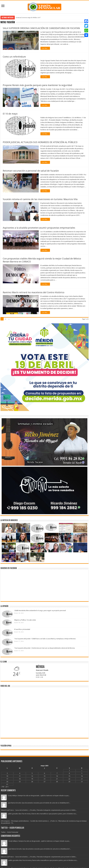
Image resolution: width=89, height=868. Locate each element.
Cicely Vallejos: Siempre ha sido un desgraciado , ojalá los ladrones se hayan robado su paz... (39, 796)
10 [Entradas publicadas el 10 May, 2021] (7, 776)
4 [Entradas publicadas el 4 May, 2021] (20, 773)
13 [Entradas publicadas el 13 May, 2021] (44, 776)
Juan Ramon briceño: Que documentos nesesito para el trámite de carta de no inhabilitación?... (39, 803)
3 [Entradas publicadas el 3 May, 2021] (7, 773)
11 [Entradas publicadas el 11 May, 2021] (20, 776)
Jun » (7, 787)
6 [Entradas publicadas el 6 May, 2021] (44, 773)
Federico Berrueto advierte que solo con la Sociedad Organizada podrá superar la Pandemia (43, 17)
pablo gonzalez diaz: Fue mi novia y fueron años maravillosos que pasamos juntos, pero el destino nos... (42, 814)
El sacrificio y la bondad (22, 629)
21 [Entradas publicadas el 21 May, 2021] (57, 779)
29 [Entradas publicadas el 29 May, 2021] (69, 782)
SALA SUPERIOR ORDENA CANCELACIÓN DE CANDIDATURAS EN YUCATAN (41, 28)
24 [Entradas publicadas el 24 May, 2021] (7, 782)
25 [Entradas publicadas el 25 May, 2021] (20, 782)
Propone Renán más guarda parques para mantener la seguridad (37, 85)
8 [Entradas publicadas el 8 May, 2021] (69, 773)
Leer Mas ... (45, 48)
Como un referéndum (14, 57)
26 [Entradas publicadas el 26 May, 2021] (32, 782)
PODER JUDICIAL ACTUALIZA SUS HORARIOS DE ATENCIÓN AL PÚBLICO (40, 142)
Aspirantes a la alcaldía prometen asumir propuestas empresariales (39, 228)
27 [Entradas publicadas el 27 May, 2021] (44, 782)
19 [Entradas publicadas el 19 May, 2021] (32, 779)
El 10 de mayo (10, 114)
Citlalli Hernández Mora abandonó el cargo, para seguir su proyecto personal (40, 611)
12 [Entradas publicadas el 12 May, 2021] (32, 776)
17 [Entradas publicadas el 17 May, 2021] (7, 779)
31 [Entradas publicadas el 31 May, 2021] (7, 784)
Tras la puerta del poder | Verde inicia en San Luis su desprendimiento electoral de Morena (45, 648)
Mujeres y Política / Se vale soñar (25, 620)
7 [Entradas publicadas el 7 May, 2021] (57, 773)
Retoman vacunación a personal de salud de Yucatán (31, 171)
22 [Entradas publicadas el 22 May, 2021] (69, 779)
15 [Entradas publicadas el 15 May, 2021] (69, 776)
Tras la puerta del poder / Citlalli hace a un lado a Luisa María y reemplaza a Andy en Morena (45, 639)
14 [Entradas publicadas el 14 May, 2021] (57, 776)
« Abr (3, 787)
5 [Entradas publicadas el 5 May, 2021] (32, 773)
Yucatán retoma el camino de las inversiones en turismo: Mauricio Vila (40, 199)
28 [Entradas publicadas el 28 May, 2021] (57, 782)
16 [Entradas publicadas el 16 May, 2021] (82, 776)
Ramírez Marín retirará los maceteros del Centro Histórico (34, 292)
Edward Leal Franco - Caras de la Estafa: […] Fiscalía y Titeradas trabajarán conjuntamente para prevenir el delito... (39, 810)
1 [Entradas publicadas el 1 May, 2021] (69, 771)
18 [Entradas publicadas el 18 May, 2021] (20, 779)
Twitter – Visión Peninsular (13, 828)
